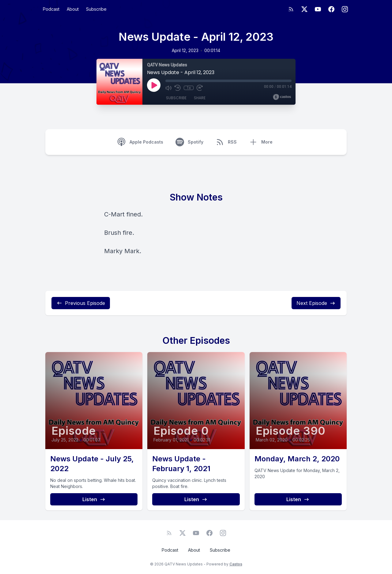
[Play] (154, 85)
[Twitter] (304, 9)
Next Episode (316, 303)
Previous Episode (81, 303)
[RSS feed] (291, 9)
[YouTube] (318, 9)
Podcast (51, 9)
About (73, 9)
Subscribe (96, 9)
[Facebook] (331, 9)
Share (200, 98)
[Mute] (168, 88)
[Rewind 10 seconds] (178, 88)
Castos (236, 564)
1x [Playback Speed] (189, 88)
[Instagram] (345, 9)
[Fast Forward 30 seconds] (200, 88)
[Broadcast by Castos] (282, 97)
